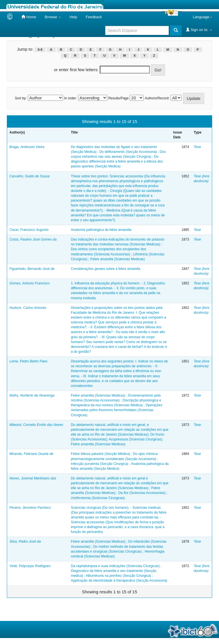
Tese (197, 147)
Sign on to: (199, 30)
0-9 (40, 50)
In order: (71, 98)
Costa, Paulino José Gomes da (33, 239)
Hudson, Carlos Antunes (28, 308)
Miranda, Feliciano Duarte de (31, 454)
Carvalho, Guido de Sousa (30, 176)
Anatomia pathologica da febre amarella (101, 230)
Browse (53, 17)
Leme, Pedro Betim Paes (28, 361)
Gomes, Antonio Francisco (30, 283)
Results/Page (118, 98)
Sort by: (21, 98)
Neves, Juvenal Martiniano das (33, 478)
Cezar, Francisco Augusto (29, 230)
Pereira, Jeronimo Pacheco (30, 508)
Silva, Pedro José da (25, 542)
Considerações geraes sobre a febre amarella (105, 269)
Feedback (94, 17)
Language (202, 17)
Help (73, 17)
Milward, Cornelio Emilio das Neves (36, 425)
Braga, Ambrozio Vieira (27, 147)
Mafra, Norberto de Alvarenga (32, 395)
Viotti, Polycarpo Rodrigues (30, 566)
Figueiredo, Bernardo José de (32, 269)
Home (29, 17)
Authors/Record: (157, 98)
